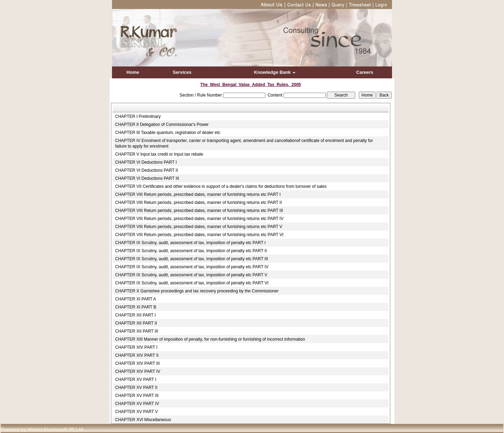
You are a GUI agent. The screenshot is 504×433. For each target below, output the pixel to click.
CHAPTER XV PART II (136, 388)
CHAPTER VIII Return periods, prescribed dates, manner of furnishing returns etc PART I (198, 194)
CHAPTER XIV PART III (137, 363)
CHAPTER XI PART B (136, 307)
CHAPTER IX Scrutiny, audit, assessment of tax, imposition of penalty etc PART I (190, 243)
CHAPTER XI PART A (136, 299)
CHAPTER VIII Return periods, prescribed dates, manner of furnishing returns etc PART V (199, 227)
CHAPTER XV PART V (136, 412)
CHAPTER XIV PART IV (138, 371)
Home (133, 72)
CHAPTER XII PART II (136, 323)
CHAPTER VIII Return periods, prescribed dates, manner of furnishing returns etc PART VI (199, 235)
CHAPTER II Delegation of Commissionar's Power (162, 125)
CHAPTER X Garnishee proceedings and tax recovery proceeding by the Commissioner (197, 291)
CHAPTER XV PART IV (137, 404)
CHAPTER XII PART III (137, 331)
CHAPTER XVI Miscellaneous (143, 420)
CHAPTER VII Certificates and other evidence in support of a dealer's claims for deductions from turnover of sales (221, 186)
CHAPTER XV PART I (136, 379)
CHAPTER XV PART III (137, 396)
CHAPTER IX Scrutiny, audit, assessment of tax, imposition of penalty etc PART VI (192, 283)
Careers (365, 72)
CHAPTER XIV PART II (137, 355)
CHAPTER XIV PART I (136, 347)
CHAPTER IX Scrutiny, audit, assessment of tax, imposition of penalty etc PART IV (192, 267)
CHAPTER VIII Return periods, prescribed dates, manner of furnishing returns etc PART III (199, 211)
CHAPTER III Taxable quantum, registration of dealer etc (168, 133)
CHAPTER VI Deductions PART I (146, 162)
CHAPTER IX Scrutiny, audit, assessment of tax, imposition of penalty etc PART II (191, 251)
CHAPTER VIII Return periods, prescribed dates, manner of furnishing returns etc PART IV (199, 219)
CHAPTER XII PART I (135, 315)
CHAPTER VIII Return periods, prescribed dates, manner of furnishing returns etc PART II (198, 203)
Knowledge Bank (275, 72)
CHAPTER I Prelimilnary (138, 116)
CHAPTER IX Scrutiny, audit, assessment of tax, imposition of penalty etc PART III (192, 259)
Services (182, 72)
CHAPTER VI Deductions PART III (147, 178)
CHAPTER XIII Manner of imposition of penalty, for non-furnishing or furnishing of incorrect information (210, 339)
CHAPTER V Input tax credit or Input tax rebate (159, 154)
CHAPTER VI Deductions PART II (146, 170)
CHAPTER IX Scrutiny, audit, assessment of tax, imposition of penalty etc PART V (191, 275)
